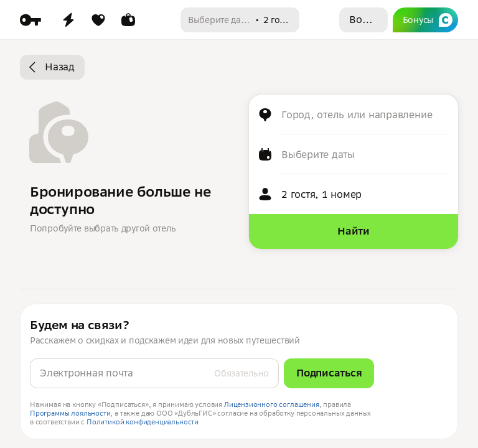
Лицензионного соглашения (272, 404)
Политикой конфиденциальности (143, 422)
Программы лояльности (70, 413)
